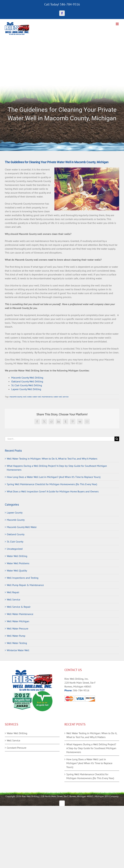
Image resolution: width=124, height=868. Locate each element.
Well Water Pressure (18, 628)
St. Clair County (15, 542)
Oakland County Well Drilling (27, 381)
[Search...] (60, 439)
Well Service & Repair (19, 607)
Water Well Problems (18, 563)
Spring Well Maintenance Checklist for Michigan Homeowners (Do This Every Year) (52, 484)
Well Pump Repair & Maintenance (25, 585)
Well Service (13, 599)
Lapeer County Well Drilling (26, 389)
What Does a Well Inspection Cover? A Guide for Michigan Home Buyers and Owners (53, 491)
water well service (61, 397)
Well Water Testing (17, 643)
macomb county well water (21, 397)
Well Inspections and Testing (23, 578)
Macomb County (16, 520)
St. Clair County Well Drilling (27, 385)
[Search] (117, 439)
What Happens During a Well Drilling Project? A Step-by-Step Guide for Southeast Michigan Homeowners (91, 748)
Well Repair (13, 592)
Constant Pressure (17, 748)
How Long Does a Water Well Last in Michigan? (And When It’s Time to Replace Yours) (54, 477)
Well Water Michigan (18, 621)
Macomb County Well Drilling (27, 378)
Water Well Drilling (17, 556)
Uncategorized (15, 549)
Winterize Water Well (18, 650)
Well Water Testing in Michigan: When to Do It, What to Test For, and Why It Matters (52, 459)
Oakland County (16, 534)
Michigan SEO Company (107, 796)
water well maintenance (43, 397)
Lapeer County (15, 513)
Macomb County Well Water (22, 527)
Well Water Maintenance (20, 614)
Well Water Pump (16, 636)
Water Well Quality (17, 571)
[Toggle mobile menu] (117, 24)
